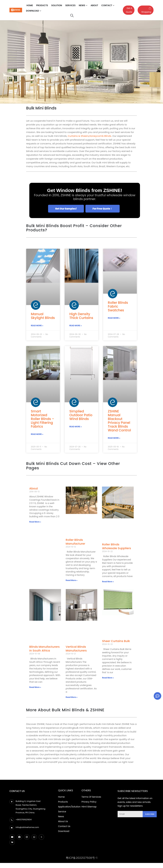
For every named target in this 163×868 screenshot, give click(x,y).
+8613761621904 (24, 820)
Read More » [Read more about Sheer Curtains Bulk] (108, 678)
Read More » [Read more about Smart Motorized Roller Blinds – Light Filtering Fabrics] (37, 435)
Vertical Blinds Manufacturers (76, 649)
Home (30, 5)
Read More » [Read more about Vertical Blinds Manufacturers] (72, 698)
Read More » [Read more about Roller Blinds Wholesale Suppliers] (108, 582)
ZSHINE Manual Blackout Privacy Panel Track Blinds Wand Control (119, 421)
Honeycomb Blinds (100, 136)
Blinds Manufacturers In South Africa (44, 649)
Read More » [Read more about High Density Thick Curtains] (76, 326)
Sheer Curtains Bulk (116, 642)
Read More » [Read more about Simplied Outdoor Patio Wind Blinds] (76, 427)
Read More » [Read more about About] (35, 522)
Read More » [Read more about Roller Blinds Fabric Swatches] (114, 318)
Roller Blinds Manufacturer (76, 542)
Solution (57, 5)
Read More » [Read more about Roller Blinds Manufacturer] (72, 581)
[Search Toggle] (72, 15)
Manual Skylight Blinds (43, 316)
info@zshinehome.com (27, 828)
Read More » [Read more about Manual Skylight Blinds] (37, 326)
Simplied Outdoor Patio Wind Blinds (81, 415)
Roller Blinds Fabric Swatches (118, 306)
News (82, 5)
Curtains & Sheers (78, 136)
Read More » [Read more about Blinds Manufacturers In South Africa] (35, 688)
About (94, 5)
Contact (107, 5)
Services (70, 5)
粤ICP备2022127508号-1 (82, 858)
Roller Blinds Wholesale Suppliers (116, 547)
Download (32, 11)
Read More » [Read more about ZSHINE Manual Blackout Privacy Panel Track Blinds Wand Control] (114, 438)
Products (42, 5)
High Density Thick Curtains (81, 316)
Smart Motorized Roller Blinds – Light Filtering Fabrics (43, 419)
